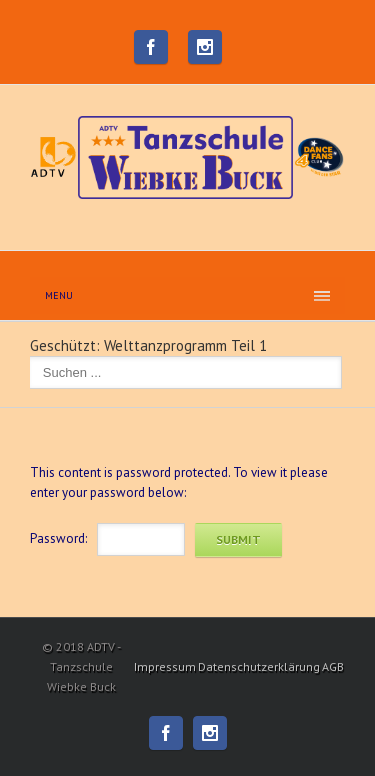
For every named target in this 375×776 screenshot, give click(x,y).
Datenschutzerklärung (259, 666)
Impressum (165, 666)
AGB (333, 666)
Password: (58, 538)
